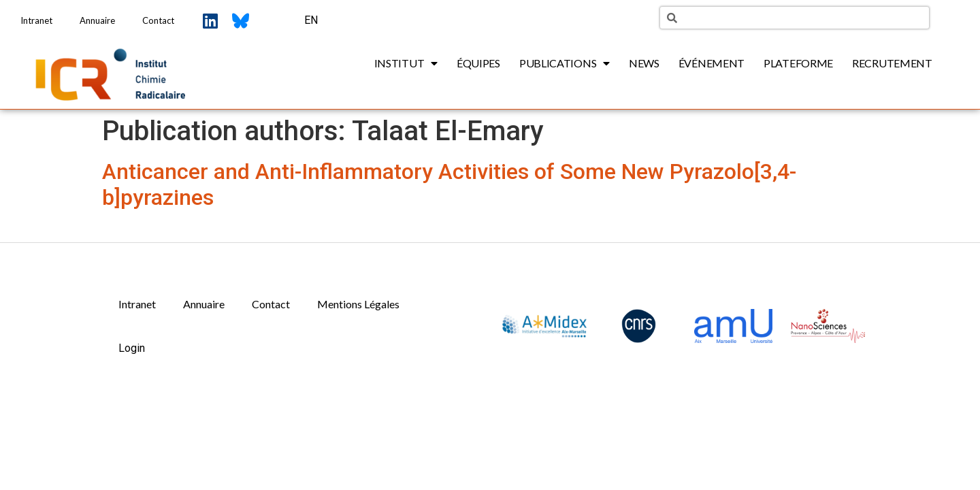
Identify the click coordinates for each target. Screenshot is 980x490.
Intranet (36, 20)
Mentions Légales (358, 304)
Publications (565, 63)
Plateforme (798, 63)
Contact (158, 20)
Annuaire (97, 20)
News (644, 63)
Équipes (478, 63)
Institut (406, 63)
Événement (712, 63)
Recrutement (892, 63)
